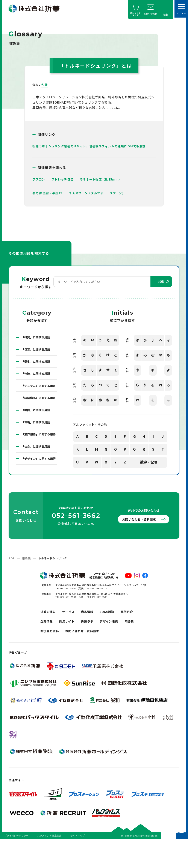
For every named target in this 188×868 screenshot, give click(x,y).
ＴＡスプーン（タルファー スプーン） (97, 193)
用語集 (26, 582)
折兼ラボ (89, 647)
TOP (12, 582)
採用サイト (68, 647)
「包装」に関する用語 (37, 350)
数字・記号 (149, 462)
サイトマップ (78, 862)
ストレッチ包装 (63, 179)
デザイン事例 (112, 647)
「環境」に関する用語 (37, 435)
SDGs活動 (110, 636)
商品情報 (89, 636)
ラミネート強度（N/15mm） (101, 179)
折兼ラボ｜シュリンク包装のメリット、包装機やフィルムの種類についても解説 (89, 146)
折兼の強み (49, 636)
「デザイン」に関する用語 (38, 480)
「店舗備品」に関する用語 (38, 407)
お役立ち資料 (50, 657)
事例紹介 (131, 636)
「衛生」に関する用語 (37, 362)
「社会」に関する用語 (37, 465)
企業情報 (47, 647)
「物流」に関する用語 (37, 375)
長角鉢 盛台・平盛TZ (48, 193)
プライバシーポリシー (16, 862)
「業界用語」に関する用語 (38, 450)
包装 (45, 85)
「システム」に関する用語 (38, 390)
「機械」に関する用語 (37, 422)
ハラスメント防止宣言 (49, 862)
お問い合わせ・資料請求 (141, 543)
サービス (70, 636)
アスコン (39, 179)
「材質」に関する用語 (37, 338)
